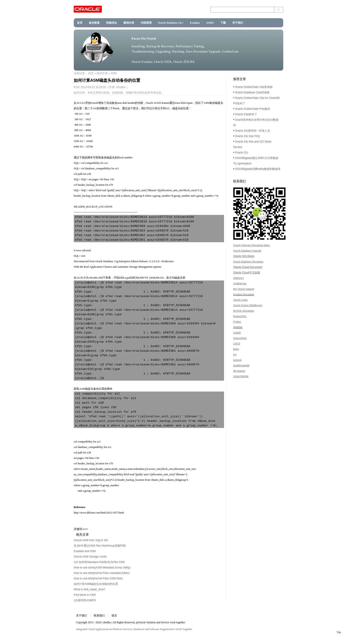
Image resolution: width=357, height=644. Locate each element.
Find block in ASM (85, 595)
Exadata (195, 23)
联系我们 (99, 616)
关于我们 (238, 23)
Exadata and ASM (85, 551)
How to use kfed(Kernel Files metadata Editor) (102, 573)
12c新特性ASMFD (85, 600)
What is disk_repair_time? (89, 589)
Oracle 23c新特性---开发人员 (252, 131)
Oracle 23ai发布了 (246, 114)
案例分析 (129, 23)
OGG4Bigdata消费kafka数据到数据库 (258, 169)
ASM (114, 73)
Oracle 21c (242, 153)
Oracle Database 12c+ (171, 23)
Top (339, 632)
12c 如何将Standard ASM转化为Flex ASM (99, 562)
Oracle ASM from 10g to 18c (91, 540)
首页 (80, 23)
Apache (238, 327)
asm (85, 529)
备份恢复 (94, 23)
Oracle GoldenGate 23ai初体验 (254, 87)
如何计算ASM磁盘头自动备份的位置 (96, 584)
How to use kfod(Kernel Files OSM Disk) (98, 578)
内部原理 (146, 23)
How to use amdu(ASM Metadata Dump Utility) (102, 568)
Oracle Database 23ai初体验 (252, 92)
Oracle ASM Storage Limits (90, 557)
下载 (223, 23)
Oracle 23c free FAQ (247, 136)
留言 (114, 616)
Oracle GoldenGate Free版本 (253, 109)
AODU (210, 23)
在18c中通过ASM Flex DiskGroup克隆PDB (100, 546)
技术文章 (102, 73)
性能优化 (112, 23)
